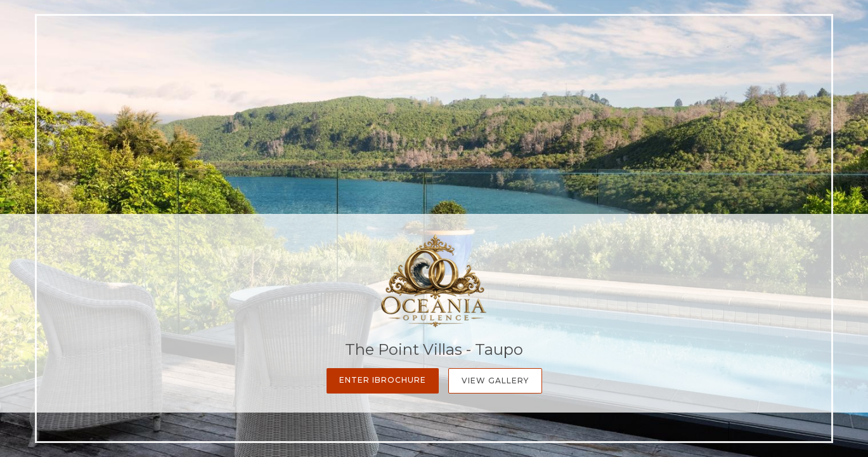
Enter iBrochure (383, 380)
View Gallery (495, 381)
